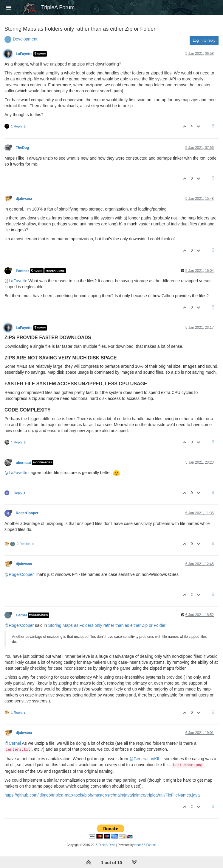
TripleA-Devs (107, 845)
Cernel (21, 615)
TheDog (22, 148)
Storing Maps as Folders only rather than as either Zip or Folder (107, 625)
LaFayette (24, 54)
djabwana (24, 199)
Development (25, 39)
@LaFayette (16, 281)
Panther (22, 271)
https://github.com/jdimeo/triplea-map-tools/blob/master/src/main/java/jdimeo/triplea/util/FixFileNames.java (102, 795)
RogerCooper (27, 513)
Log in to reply (204, 40)
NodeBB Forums (145, 845)
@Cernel (13, 743)
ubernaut (23, 462)
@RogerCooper (19, 574)
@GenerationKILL (146, 759)
